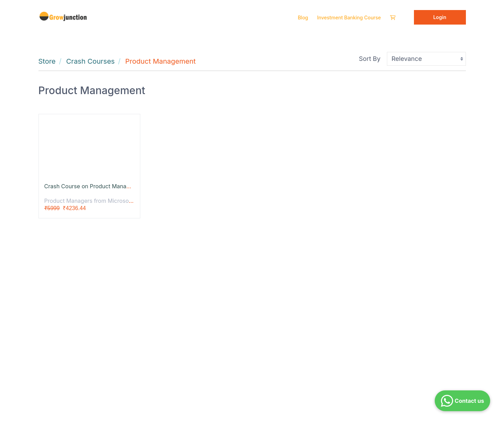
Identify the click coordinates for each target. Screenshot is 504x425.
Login (440, 17)
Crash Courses (90, 61)
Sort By (370, 59)
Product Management (161, 61)
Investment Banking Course (349, 17)
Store (47, 61)
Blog (303, 17)
